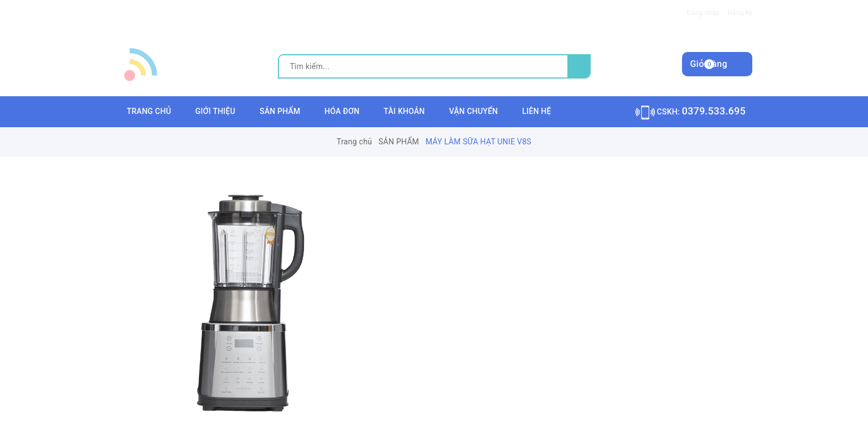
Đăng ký (740, 13)
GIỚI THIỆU (215, 111)
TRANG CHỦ (149, 111)
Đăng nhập (704, 13)
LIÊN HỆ (536, 111)
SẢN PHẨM (280, 111)
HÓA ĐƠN (342, 111)
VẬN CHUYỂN (473, 111)
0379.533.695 (714, 111)
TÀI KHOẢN (404, 111)
